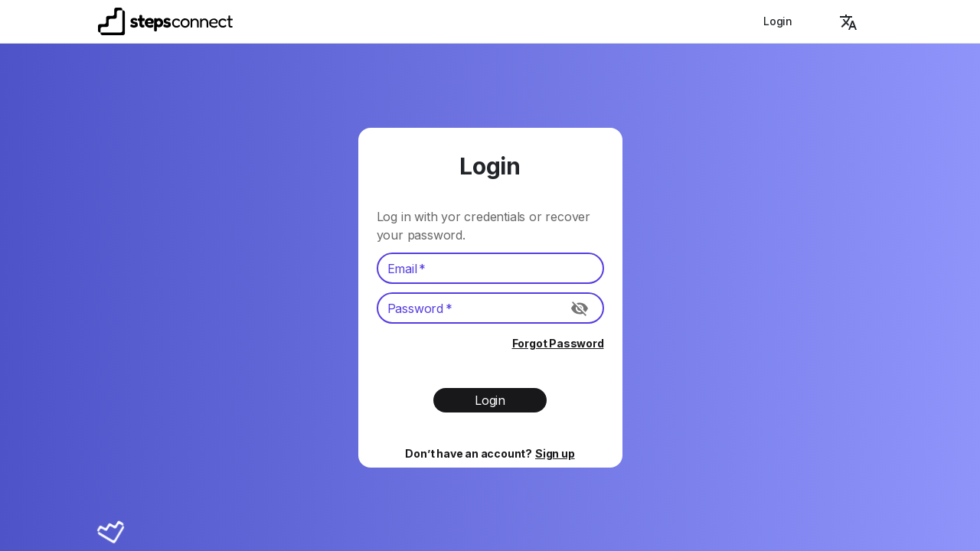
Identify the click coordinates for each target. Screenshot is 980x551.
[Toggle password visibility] (580, 308)
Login (778, 21)
